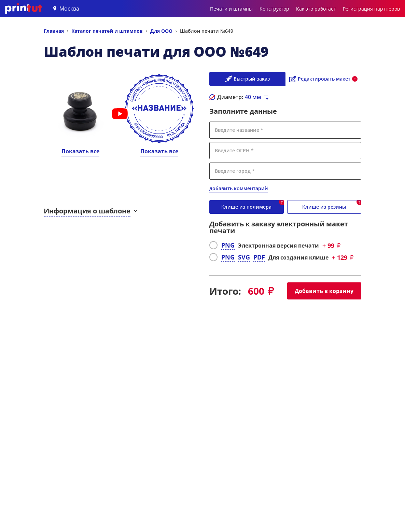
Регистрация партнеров (371, 9)
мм (253, 97)
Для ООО (161, 31)
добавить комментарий (239, 188)
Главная (54, 31)
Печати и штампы (231, 9)
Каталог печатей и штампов (107, 31)
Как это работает (316, 9)
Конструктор (274, 9)
